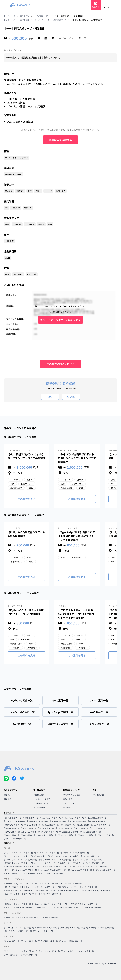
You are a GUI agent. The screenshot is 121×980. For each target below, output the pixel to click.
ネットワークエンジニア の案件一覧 (20, 860)
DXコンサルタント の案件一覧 (88, 907)
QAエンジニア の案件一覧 (95, 866)
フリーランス (69, 803)
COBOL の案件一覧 (67, 835)
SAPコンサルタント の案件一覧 (83, 904)
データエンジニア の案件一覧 (17, 951)
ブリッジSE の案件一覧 (104, 870)
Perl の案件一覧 (12, 828)
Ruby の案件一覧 (58, 821)
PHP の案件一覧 (102, 825)
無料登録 (96, 7)
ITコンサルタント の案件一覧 (17, 904)
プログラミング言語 (72, 795)
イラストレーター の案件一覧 (17, 928)
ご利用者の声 (98, 795)
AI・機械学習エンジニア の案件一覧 (20, 955)
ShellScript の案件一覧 (15, 839)
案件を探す (25, 16)
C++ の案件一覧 (98, 828)
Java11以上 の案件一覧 (37, 821)
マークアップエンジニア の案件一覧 (20, 870)
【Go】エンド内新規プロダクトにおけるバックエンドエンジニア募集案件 (77, 458)
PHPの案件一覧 (41, 16)
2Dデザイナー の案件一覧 (45, 928)
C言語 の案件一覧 (64, 828)
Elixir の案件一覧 (33, 825)
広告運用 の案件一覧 (48, 941)
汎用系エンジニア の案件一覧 (50, 873)
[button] (60, 813)
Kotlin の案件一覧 (92, 832)
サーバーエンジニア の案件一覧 (87, 860)
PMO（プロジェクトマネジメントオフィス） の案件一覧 (29, 887)
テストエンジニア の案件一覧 (68, 866)
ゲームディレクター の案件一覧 (47, 894)
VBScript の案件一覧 (47, 835)
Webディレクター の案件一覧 (17, 894)
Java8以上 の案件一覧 (14, 821)
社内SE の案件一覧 (13, 866)
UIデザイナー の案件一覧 (16, 931)
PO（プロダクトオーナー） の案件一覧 (92, 890)
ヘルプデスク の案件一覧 (46, 917)
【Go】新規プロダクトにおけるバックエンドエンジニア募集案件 (26, 456)
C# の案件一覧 (81, 828)
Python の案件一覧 (77, 821)
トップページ (9, 16)
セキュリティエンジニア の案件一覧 (55, 860)
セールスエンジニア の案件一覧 (38, 866)
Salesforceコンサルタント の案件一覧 (50, 904)
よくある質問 (39, 807)
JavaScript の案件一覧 (50, 818)
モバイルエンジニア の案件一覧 (18, 853)
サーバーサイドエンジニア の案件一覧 (52, 863)
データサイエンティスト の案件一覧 (78, 951)
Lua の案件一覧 (29, 828)
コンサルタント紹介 (42, 799)
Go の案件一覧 (67, 825)
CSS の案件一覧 (30, 818)
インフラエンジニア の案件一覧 (18, 856)
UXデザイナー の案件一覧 (41, 931)
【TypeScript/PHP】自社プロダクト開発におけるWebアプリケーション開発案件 (76, 536)
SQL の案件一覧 (12, 832)
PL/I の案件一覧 (106, 835)
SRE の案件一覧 (42, 856)
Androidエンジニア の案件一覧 (75, 853)
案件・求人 (68, 799)
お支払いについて (41, 803)
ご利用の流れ (39, 795)
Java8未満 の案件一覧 (96, 818)
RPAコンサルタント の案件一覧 (18, 907)
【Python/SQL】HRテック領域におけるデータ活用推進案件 (26, 612)
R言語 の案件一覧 (96, 821)
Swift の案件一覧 (50, 832)
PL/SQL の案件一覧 (30, 832)
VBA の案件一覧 (12, 835)
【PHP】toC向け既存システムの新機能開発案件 (26, 534)
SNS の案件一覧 (29, 941)
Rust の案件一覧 (50, 825)
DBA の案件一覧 (91, 856)
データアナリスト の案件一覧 (46, 951)
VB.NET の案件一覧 (87, 835)
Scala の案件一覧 (84, 825)
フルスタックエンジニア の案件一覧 (87, 863)
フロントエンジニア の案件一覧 (18, 863)
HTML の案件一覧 (13, 818)
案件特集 (67, 807)
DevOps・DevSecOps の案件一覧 (67, 856)
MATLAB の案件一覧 (13, 825)
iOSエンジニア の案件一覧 (47, 853)
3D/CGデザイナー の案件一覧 (72, 928)
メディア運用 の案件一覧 (71, 941)
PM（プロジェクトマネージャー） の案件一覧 (76, 887)
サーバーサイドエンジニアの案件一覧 (50, 20)
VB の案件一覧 (28, 835)
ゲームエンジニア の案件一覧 (52, 870)
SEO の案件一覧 (12, 941)
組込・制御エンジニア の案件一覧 (19, 873)
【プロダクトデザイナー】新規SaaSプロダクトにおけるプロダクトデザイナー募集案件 (76, 614)
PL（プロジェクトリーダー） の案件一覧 (63, 883)
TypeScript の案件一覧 (73, 818)
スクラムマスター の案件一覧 (59, 890)
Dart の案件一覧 (46, 828)
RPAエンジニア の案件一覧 (79, 870)
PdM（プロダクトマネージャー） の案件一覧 (24, 890)
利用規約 (8, 799)
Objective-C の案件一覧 (71, 832)
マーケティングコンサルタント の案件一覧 (53, 907)
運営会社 (8, 795)
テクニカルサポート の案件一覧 (18, 917)
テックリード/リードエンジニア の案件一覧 (24, 883)
